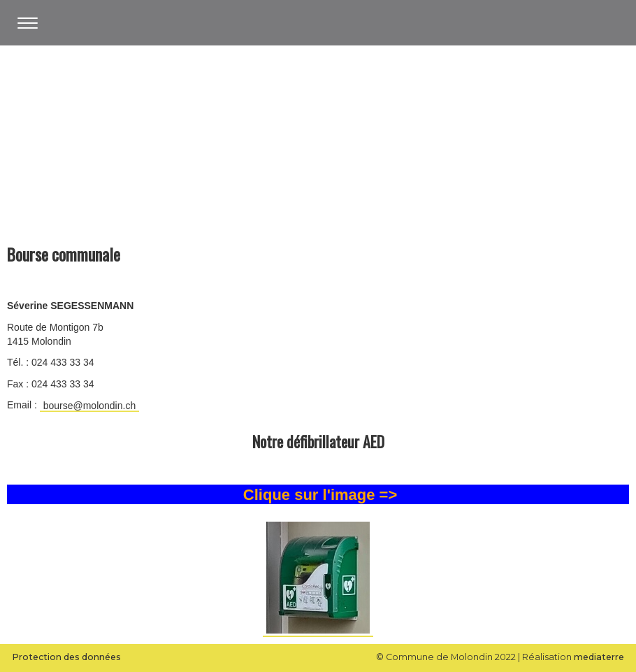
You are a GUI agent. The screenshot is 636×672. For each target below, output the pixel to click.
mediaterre (599, 657)
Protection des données (66, 657)
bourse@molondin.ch (90, 406)
